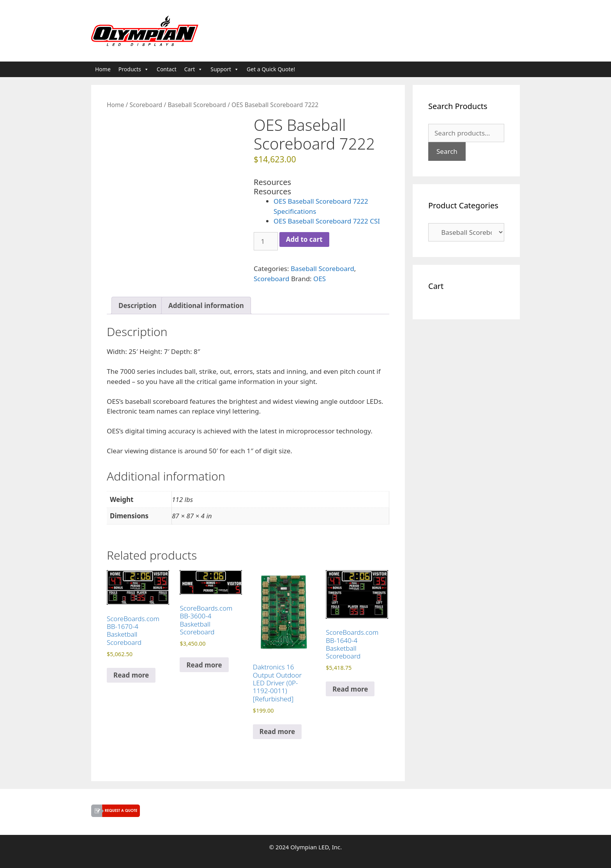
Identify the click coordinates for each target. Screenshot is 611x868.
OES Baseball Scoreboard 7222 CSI (327, 221)
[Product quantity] (266, 241)
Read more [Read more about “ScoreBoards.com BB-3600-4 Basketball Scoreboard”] (204, 665)
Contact (167, 69)
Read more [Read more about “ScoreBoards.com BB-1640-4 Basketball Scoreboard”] (350, 689)
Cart (194, 69)
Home (103, 69)
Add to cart (304, 239)
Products (134, 69)
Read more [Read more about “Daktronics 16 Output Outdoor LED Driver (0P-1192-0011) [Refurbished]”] (277, 732)
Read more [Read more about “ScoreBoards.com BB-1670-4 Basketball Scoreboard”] (131, 675)
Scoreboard (146, 105)
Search (447, 151)
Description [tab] (137, 305)
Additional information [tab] (206, 305)
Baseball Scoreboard (197, 105)
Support (225, 69)
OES (320, 279)
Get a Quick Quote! (271, 69)
